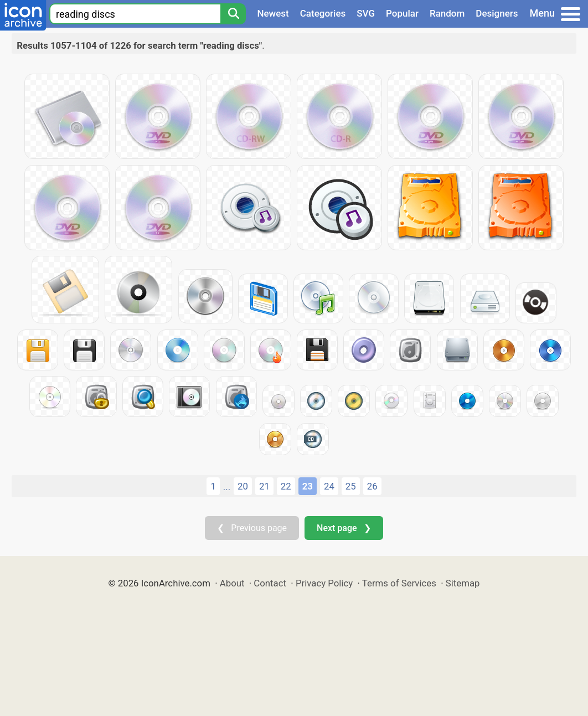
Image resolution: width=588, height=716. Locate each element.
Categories (323, 13)
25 (351, 486)
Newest (273, 13)
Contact (270, 583)
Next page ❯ (344, 528)
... (227, 487)
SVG (366, 13)
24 (329, 486)
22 (286, 486)
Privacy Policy (324, 583)
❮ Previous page (252, 528)
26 (372, 486)
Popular (402, 13)
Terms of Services (399, 583)
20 (243, 486)
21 (264, 486)
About (232, 583)
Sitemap (463, 583)
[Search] (233, 14)
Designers (497, 13)
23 (308, 486)
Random (447, 13)
